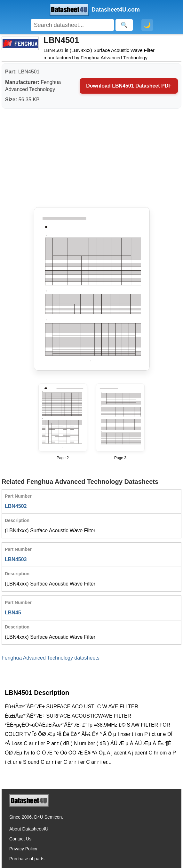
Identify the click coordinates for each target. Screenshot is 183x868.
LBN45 (13, 613)
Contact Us (20, 839)
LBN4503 (16, 559)
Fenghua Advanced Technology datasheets (51, 658)
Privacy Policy (23, 849)
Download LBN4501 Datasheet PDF (129, 86)
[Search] (72, 25)
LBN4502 (16, 506)
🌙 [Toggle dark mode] (147, 25)
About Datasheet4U (29, 829)
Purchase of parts (27, 859)
